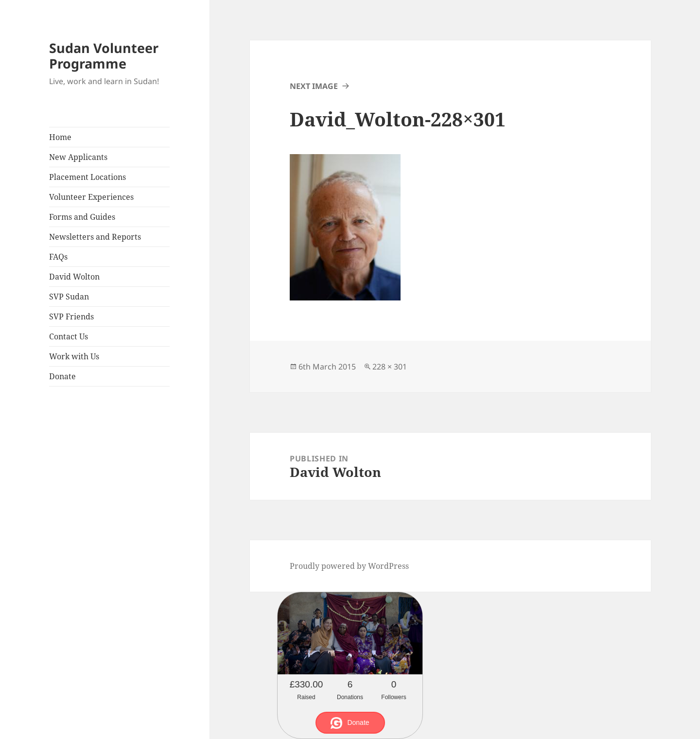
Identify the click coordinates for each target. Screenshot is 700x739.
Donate (62, 376)
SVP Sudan (69, 297)
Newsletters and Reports (95, 237)
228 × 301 (390, 367)
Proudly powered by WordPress (349, 566)
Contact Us (69, 336)
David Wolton (74, 277)
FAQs (58, 257)
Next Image (314, 86)
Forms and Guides (82, 217)
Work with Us (74, 356)
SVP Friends (71, 317)
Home (60, 137)
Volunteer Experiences (91, 197)
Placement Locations (87, 177)
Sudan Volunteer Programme (104, 56)
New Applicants (78, 157)
